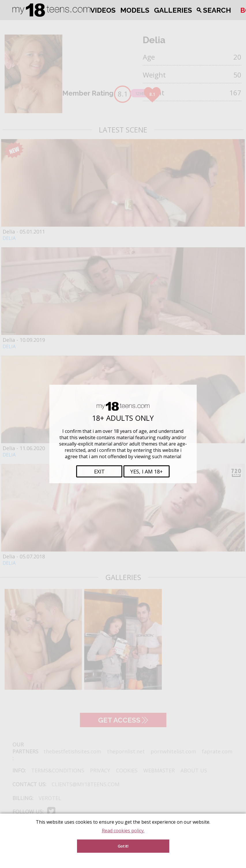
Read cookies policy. (123, 831)
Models (135, 10)
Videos (103, 10)
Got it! (123, 846)
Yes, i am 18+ (147, 471)
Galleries (173, 10)
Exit (99, 471)
